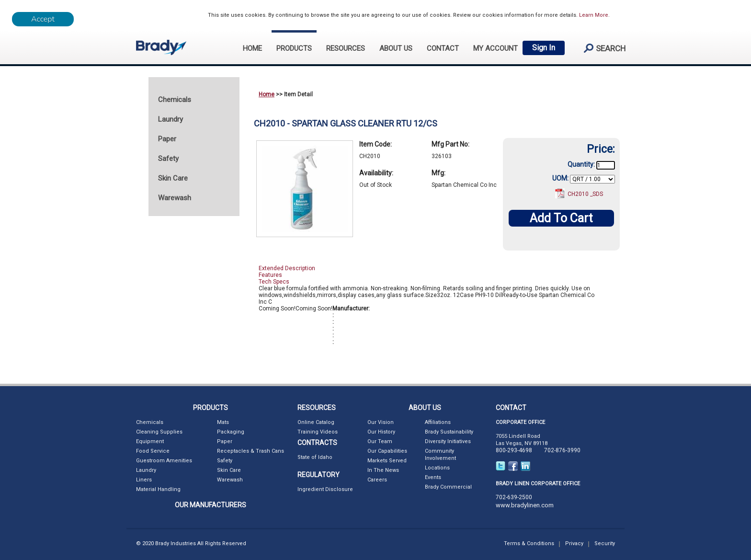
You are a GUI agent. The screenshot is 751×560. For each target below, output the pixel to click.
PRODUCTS (294, 48)
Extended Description (287, 268)
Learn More (594, 15)
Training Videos (318, 432)
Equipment (150, 441)
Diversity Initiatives (448, 441)
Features (270, 275)
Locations (437, 468)
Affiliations (438, 422)
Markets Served (387, 461)
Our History (381, 432)
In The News (383, 470)
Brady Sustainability (449, 432)
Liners (144, 480)
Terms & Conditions (529, 543)
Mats (223, 422)
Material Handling (158, 489)
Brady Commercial (448, 487)
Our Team (380, 441)
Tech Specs (274, 282)
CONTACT (443, 48)
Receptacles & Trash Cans (250, 451)
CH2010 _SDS (585, 194)
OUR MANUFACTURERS (211, 505)
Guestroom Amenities (164, 461)
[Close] (43, 19)
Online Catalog (316, 422)
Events (433, 477)
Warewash (230, 480)
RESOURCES (346, 48)
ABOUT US (396, 48)
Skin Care (229, 470)
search (601, 48)
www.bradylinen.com (525, 505)
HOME (252, 48)
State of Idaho (315, 457)
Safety (225, 461)
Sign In (544, 48)
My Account (495, 48)
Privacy (574, 543)
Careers (377, 480)
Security (605, 543)
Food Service (153, 451)
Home (267, 94)
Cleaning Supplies (159, 432)
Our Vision (381, 422)
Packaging (231, 432)
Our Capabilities (387, 451)
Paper (225, 441)
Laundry (146, 470)
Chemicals (150, 422)
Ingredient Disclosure (325, 489)
